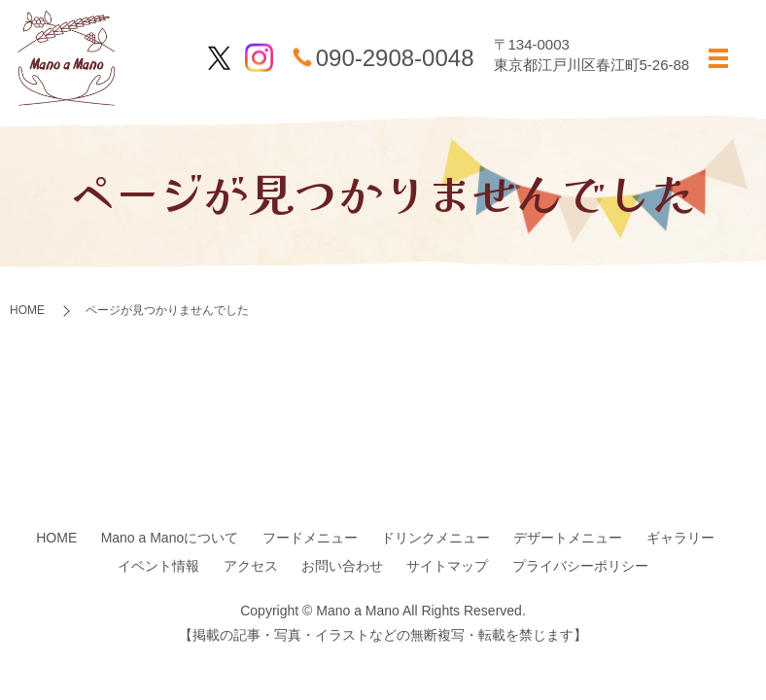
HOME (27, 310)
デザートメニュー (568, 538)
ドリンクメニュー (435, 538)
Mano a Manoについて (170, 538)
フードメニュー (310, 538)
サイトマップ (447, 566)
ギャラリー (680, 538)
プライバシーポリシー (580, 566)
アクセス (251, 566)
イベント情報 (158, 566)
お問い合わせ (342, 566)
